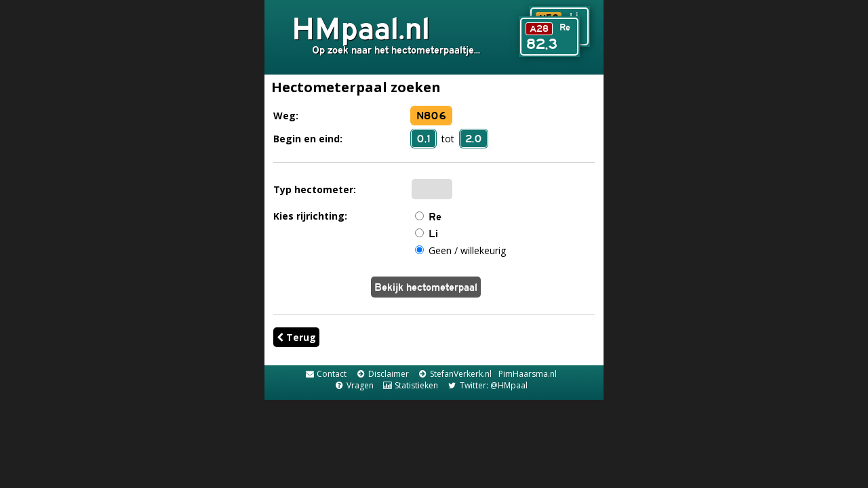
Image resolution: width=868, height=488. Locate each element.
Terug (296, 337)
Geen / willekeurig (467, 250)
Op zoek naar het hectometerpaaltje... (396, 50)
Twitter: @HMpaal (487, 385)
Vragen (353, 385)
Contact (325, 374)
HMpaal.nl (361, 28)
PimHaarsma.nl (528, 374)
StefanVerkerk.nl (455, 374)
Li (433, 233)
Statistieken (410, 385)
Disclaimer (382, 374)
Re (435, 217)
